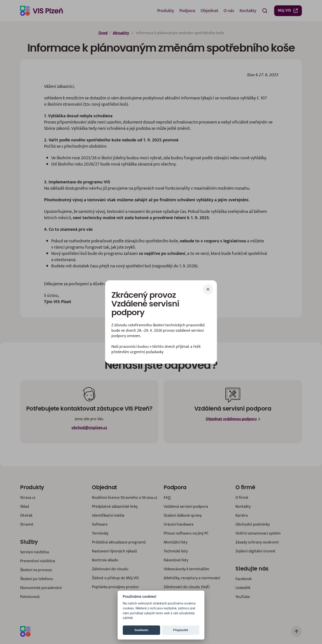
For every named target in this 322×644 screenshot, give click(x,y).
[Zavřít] (208, 289)
